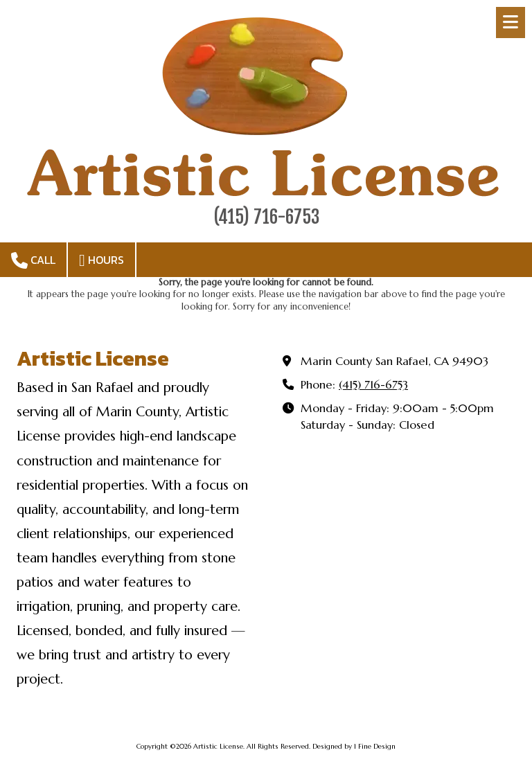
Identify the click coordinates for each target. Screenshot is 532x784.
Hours (101, 260)
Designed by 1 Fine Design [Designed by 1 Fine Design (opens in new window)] (354, 746)
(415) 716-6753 (373, 385)
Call (33, 260)
